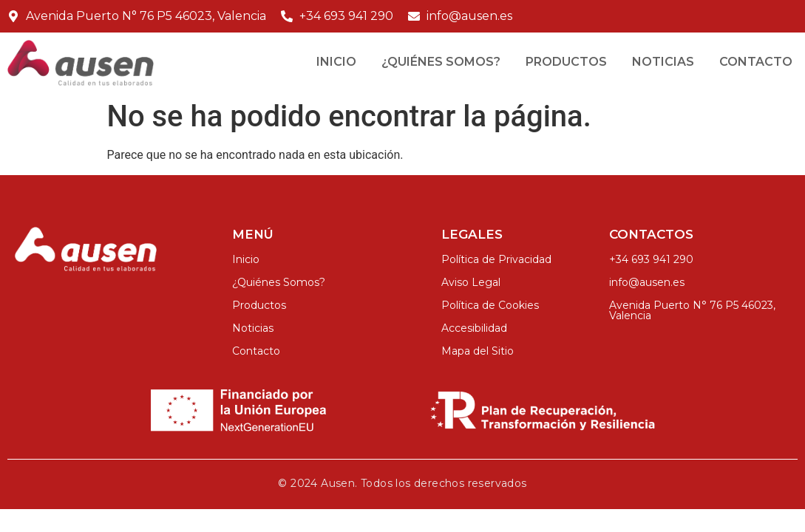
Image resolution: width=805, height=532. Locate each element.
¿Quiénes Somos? (441, 62)
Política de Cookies (490, 305)
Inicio (336, 62)
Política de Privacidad (496, 259)
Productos (566, 62)
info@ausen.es (647, 282)
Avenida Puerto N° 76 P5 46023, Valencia (692, 310)
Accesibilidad (474, 328)
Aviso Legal (471, 282)
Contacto (756, 62)
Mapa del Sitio (478, 351)
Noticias (663, 62)
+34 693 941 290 (651, 259)
